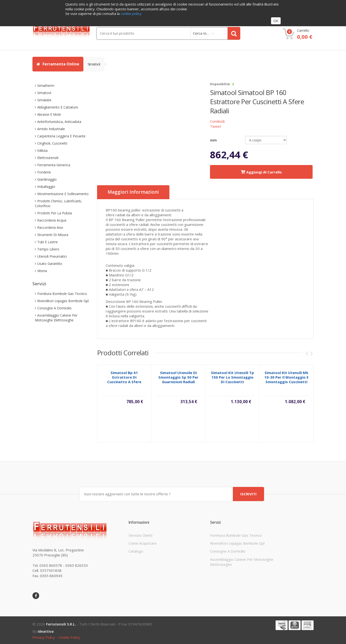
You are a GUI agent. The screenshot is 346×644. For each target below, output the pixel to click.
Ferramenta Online (58, 64)
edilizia (42, 150)
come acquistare (143, 543)
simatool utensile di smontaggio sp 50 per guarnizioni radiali (178, 381)
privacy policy (44, 637)
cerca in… (201, 33)
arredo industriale (51, 129)
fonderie (44, 172)
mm (213, 140)
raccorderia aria (50, 227)
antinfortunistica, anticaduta (59, 122)
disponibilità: (220, 84)
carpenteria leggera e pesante (61, 136)
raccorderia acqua (52, 220)
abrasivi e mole (49, 114)
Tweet (216, 126)
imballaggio (46, 187)
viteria (42, 271)
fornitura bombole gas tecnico (62, 294)
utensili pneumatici (52, 256)
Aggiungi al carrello (261, 172)
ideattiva (46, 631)
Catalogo (136, 551)
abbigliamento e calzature (58, 107)
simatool (94, 64)
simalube (44, 100)
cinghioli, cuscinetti (52, 143)
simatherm (46, 86)
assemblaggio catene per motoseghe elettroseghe (56, 318)
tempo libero (48, 249)
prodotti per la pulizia (55, 213)
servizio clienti (140, 535)
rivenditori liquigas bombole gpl (63, 301)
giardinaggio (47, 179)
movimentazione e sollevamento (63, 194)
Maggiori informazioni (133, 192)
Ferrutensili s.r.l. (61, 624)
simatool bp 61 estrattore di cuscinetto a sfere (124, 381)
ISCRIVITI (248, 494)
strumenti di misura (53, 235)
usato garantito (50, 264)
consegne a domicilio (54, 308)
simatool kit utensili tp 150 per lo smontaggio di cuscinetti (232, 381)
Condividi (217, 121)
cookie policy (69, 637)
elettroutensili (48, 158)
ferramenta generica (54, 165)
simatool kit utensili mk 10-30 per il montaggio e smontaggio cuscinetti (286, 381)
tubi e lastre (47, 242)
